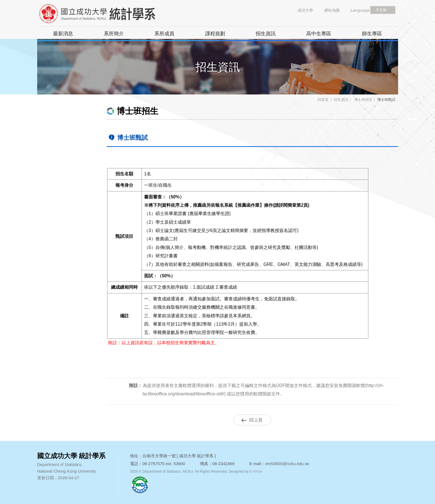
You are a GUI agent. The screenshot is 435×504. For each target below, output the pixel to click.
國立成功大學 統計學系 (107, 14)
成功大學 (305, 10)
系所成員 (164, 34)
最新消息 (63, 34)
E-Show (256, 471)
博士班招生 (363, 100)
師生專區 (372, 34)
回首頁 (323, 100)
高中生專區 (319, 34)
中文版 (381, 10)
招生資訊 (266, 34)
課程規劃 (215, 34)
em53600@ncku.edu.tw (287, 464)
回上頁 (256, 420)
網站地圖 (332, 10)
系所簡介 (114, 34)
